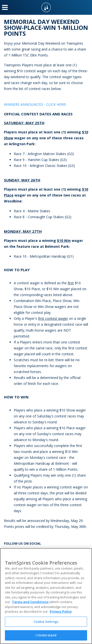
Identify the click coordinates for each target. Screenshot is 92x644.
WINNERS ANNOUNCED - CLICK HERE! (35, 104)
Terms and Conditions (30, 602)
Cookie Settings (46, 622)
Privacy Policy (61, 611)
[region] (46, 596)
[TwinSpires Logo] (46, 7)
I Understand (46, 635)
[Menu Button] (5, 7)
